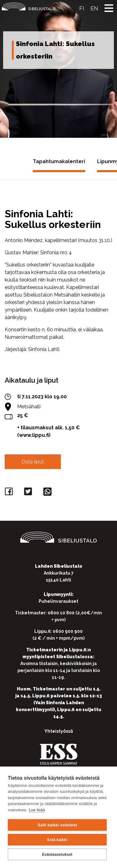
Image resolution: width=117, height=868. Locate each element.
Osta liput (33, 462)
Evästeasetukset (57, 855)
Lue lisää (37, 810)
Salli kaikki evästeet (57, 825)
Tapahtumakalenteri (59, 161)
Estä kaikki (57, 840)
